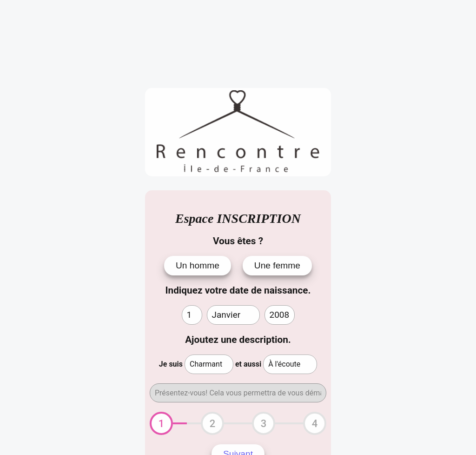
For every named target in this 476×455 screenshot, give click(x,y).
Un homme (198, 265)
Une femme (277, 265)
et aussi (248, 364)
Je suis (171, 364)
